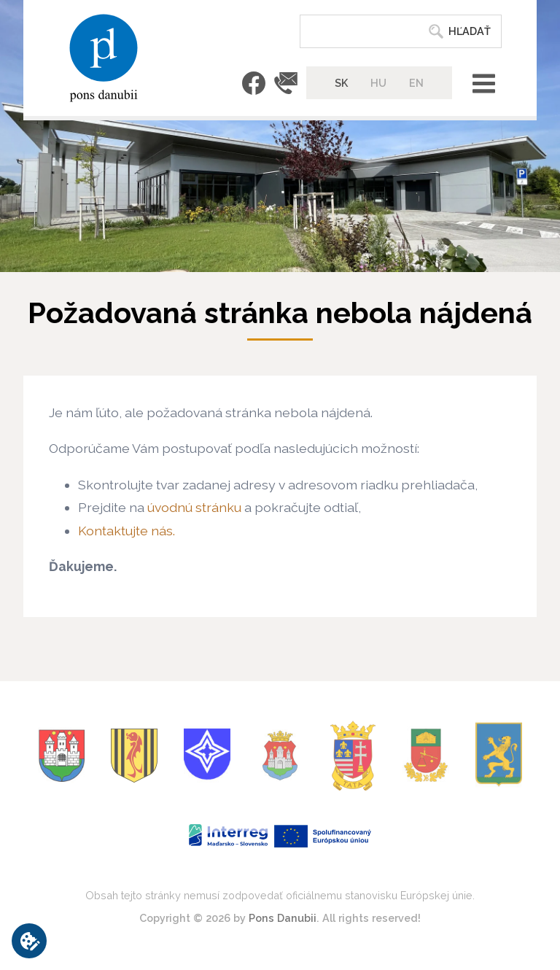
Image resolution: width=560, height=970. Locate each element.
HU (378, 83)
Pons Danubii (283, 918)
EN (416, 83)
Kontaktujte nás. (127, 531)
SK (341, 83)
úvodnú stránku (194, 507)
